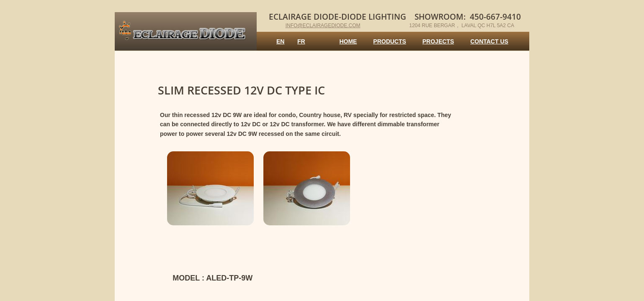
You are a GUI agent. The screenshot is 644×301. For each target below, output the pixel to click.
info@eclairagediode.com (323, 26)
